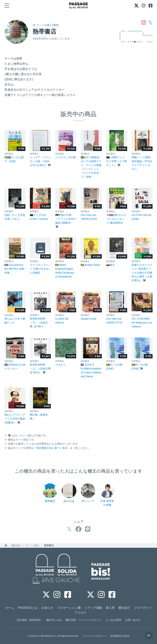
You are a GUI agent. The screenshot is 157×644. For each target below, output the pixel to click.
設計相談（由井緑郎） (30, 620)
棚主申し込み (54, 620)
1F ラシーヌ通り (42, 25)
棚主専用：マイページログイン (84, 620)
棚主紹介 (16, 545)
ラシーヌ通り (33, 545)
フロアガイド (143, 608)
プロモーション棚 (69, 608)
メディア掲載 (93, 608)
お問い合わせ (133, 620)
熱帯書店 (49, 545)
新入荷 (110, 608)
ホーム (10, 608)
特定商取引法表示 (120, 636)
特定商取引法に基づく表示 (52, 448)
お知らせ (47, 608)
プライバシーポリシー (95, 636)
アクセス (80, 613)
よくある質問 (113, 620)
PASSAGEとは (28, 608)
